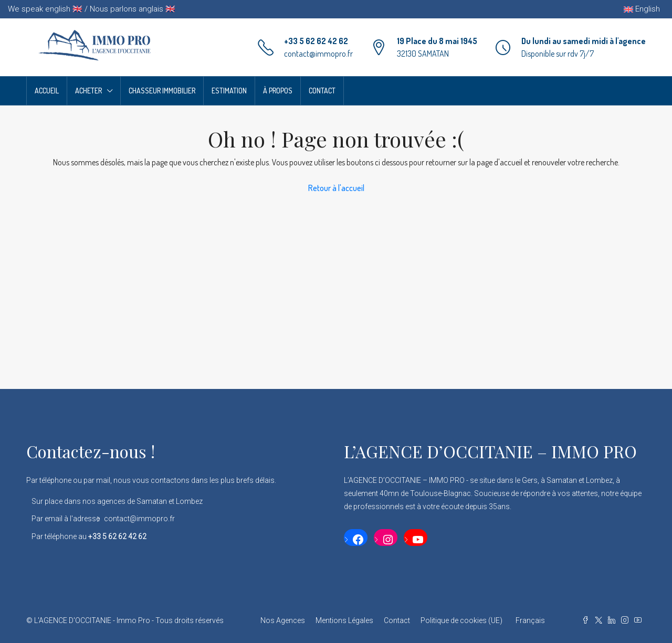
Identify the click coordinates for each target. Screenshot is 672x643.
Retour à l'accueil (336, 188)
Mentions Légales (344, 620)
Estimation (229, 91)
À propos (278, 91)
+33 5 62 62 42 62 (316, 41)
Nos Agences (283, 620)
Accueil (47, 91)
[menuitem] (529, 621)
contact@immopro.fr (318, 54)
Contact (322, 91)
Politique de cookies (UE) (461, 620)
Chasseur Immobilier (162, 91)
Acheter (88, 91)
